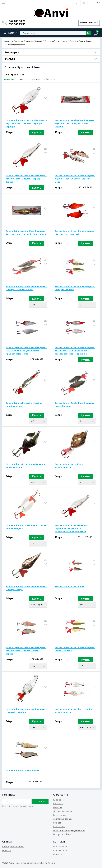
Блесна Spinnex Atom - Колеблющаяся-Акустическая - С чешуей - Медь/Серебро (26, 651)
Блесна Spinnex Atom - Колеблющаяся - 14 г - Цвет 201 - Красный (75, 233)
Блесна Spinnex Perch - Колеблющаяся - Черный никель (75, 405)
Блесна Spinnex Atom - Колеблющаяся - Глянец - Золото (75, 649)
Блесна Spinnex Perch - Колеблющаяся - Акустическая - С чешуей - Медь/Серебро (75, 123)
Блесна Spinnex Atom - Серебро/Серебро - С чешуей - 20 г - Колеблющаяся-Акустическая (71, 528)
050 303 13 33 (17, 24)
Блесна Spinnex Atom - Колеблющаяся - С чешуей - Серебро (26, 711)
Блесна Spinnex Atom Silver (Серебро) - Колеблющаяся (74, 711)
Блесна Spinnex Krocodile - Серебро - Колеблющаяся (25, 405)
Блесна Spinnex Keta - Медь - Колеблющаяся (69, 466)
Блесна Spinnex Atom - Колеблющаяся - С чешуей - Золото (75, 288)
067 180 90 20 (17, 21)
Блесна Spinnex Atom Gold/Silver (22, 770)
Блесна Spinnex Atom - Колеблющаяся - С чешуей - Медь (26, 588)
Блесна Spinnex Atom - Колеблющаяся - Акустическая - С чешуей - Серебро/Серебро (26, 179)
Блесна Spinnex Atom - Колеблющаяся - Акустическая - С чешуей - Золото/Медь (27, 233)
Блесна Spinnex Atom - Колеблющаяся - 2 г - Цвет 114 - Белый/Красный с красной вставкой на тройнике (75, 351)
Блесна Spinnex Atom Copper (69, 586)
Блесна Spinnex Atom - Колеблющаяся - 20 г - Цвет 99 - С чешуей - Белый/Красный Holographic (26, 351)
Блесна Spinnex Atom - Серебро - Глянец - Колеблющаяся (27, 527)
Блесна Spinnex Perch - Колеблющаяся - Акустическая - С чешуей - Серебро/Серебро (26, 123)
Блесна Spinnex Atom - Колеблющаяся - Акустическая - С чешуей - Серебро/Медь (75, 179)
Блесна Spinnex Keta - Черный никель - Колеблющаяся (26, 466)
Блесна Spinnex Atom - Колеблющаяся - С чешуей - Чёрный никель (26, 288)
